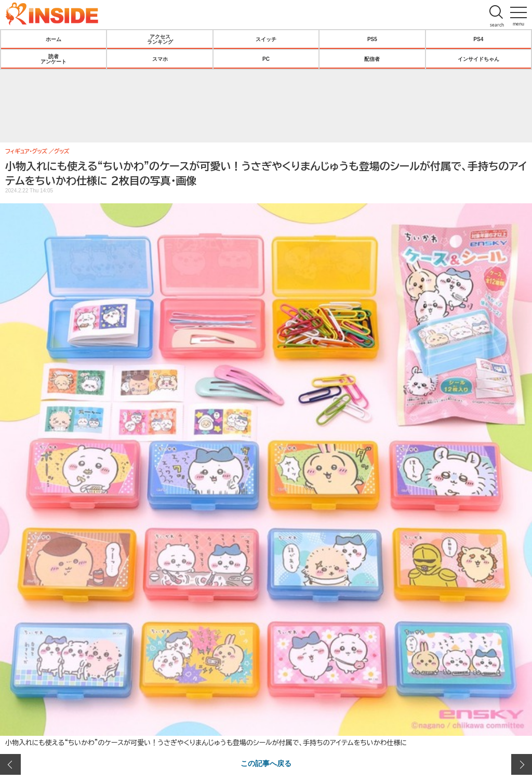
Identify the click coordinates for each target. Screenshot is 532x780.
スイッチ (266, 39)
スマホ (160, 59)
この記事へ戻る (266, 763)
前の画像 (10, 764)
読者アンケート (54, 59)
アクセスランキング (160, 39)
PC (266, 59)
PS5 (372, 39)
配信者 (372, 59)
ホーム (54, 39)
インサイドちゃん (478, 59)
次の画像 (522, 764)
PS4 (478, 39)
